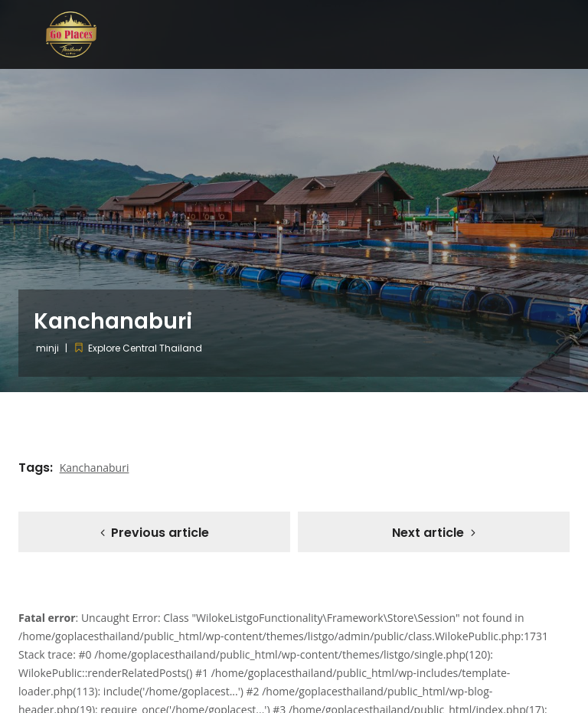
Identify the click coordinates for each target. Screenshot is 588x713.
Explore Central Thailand (145, 348)
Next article (428, 533)
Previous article (160, 533)
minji (47, 348)
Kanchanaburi (95, 468)
